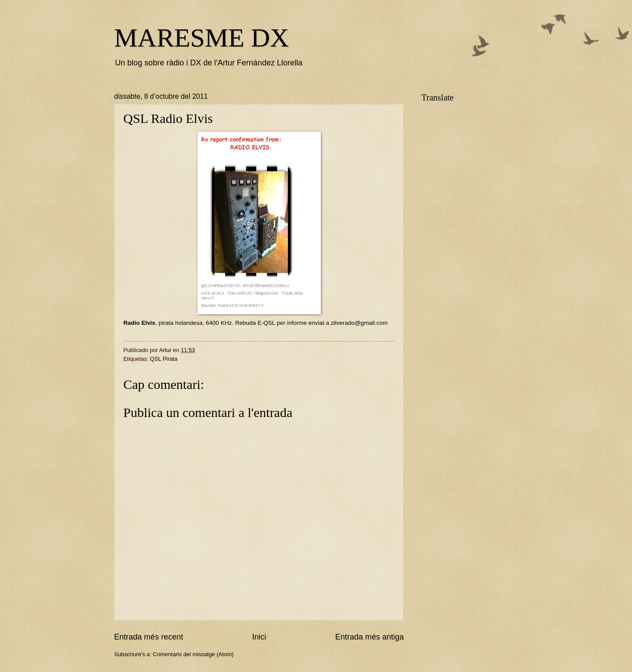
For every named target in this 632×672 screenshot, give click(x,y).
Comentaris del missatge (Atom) (193, 654)
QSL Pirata (164, 359)
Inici (259, 637)
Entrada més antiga (370, 637)
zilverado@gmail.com (359, 323)
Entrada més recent (149, 637)
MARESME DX (201, 38)
